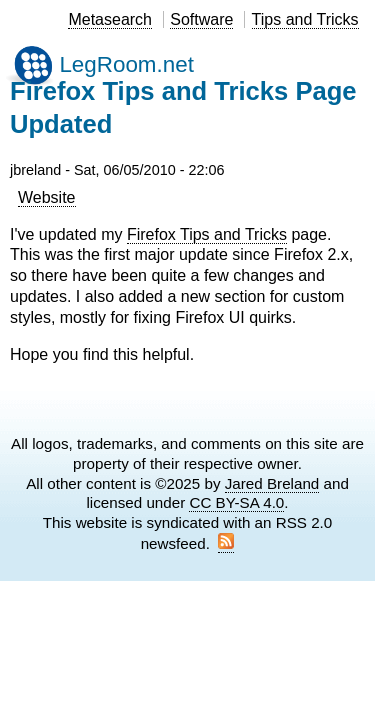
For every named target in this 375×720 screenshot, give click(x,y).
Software (201, 19)
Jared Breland (272, 483)
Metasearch (110, 19)
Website (47, 197)
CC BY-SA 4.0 (236, 502)
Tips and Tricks (305, 19)
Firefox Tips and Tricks (207, 234)
